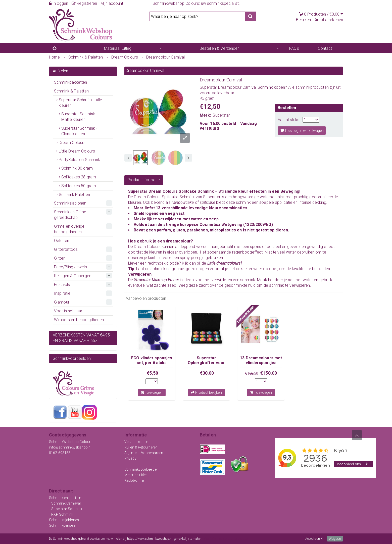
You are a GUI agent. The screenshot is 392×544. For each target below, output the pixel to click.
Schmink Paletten (74, 195)
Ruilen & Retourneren (141, 447)
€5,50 (153, 373)
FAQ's (294, 48)
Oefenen (62, 241)
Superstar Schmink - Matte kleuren (79, 117)
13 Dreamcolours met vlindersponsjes (261, 360)
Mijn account (112, 3)
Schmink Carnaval (66, 503)
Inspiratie (62, 293)
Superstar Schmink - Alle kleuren (80, 103)
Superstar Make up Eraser (156, 280)
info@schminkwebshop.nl (70, 447)
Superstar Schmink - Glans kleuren (79, 131)
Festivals (62, 285)
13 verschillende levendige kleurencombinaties (202, 208)
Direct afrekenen (328, 20)
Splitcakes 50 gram (79, 186)
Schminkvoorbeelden (141, 469)
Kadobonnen (135, 480)
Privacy (130, 458)
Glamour (62, 302)
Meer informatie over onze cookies (226, 539)
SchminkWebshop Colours (71, 442)
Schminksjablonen (70, 203)
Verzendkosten (136, 442)
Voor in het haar (68, 311)
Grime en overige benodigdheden (69, 229)
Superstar (221, 115)
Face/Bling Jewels (70, 267)
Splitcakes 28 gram (79, 177)
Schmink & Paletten (71, 91)
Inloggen (59, 3)
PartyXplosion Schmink (79, 160)
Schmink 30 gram (77, 168)
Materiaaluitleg (136, 475)
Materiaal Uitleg (118, 48)
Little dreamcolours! (225, 263)
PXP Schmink (62, 514)
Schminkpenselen (63, 525)
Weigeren (335, 539)
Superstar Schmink (67, 509)
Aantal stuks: (289, 120)
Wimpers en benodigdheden (79, 320)
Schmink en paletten (65, 498)
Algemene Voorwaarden (144, 453)
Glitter (59, 258)
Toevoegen (152, 392)
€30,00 (207, 373)
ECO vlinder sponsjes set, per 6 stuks (152, 360)
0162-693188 (60, 453)
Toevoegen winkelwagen (302, 131)
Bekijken (303, 20)
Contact (325, 48)
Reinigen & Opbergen (73, 276)
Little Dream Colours (77, 151)
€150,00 (269, 373)
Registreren (84, 3)
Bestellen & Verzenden (219, 48)
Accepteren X (314, 539)
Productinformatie (144, 180)
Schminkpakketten (71, 82)
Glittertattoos (66, 249)
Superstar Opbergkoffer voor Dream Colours (206, 363)
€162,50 (252, 373)
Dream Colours (72, 143)
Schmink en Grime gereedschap (70, 215)
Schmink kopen (271, 87)
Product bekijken (206, 392)
